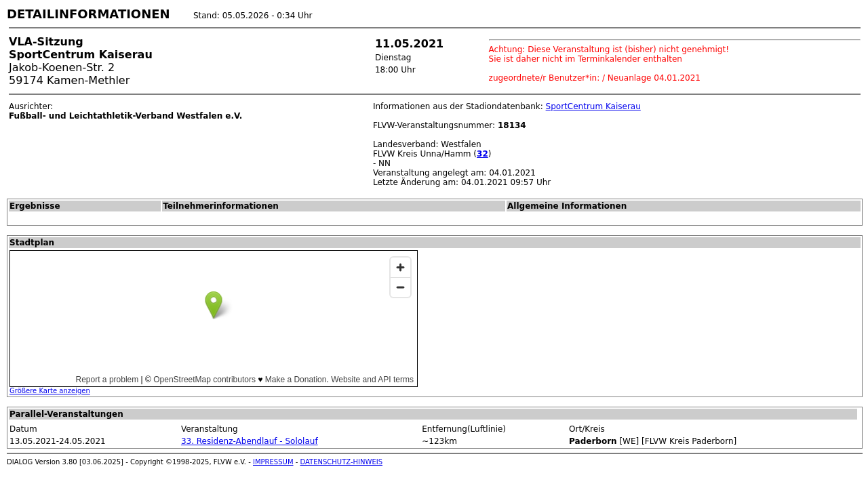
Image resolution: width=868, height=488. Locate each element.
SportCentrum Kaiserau (593, 106)
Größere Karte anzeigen (50, 391)
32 (482, 154)
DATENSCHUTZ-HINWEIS (342, 462)
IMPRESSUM (273, 462)
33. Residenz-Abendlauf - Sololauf (250, 441)
